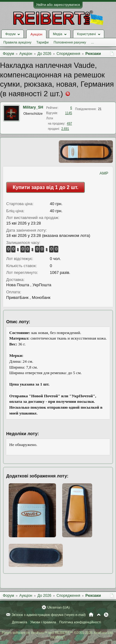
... (92, 42)
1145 (69, 113)
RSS (106, 615)
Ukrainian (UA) (58, 607)
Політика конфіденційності (80, 622)
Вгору (99, 615)
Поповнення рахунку (70, 42)
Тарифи (42, 42)
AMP (104, 173)
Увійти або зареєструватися (58, 5)
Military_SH (33, 107)
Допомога (19, 622)
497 (69, 124)
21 (100, 109)
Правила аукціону (17, 42)
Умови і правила (43, 622)
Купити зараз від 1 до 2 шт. (45, 187)
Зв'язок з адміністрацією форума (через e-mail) (49, 615)
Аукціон (36, 34)
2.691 (65, 129)
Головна (91, 615)
